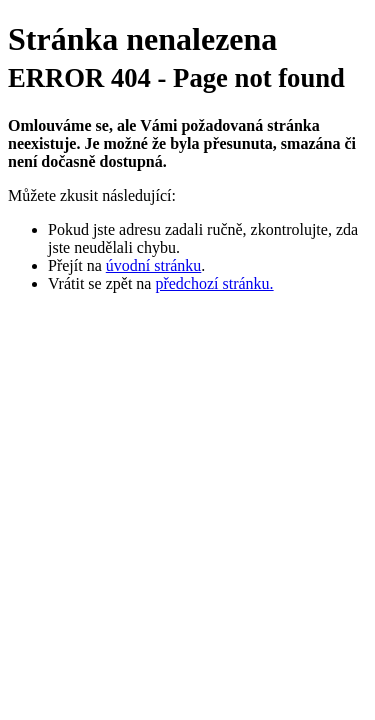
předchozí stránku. (214, 283)
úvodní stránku (154, 265)
